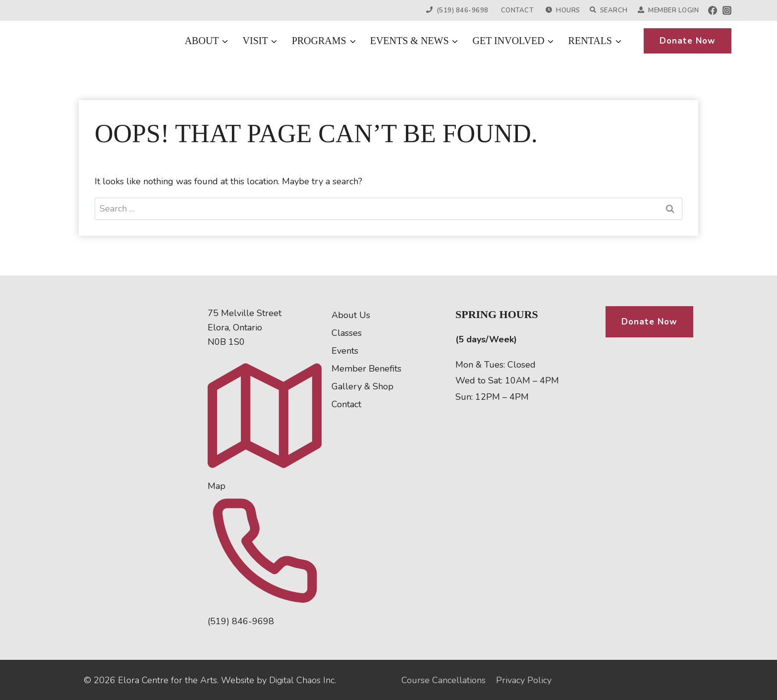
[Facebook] (713, 10)
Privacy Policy (524, 680)
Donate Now (688, 41)
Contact (517, 10)
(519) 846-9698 (457, 10)
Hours (563, 10)
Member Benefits (366, 369)
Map (217, 486)
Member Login (668, 10)
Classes (347, 333)
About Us (351, 315)
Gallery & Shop (362, 386)
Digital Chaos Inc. (303, 680)
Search (609, 10)
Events (345, 351)
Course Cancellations (444, 680)
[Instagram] (727, 10)
